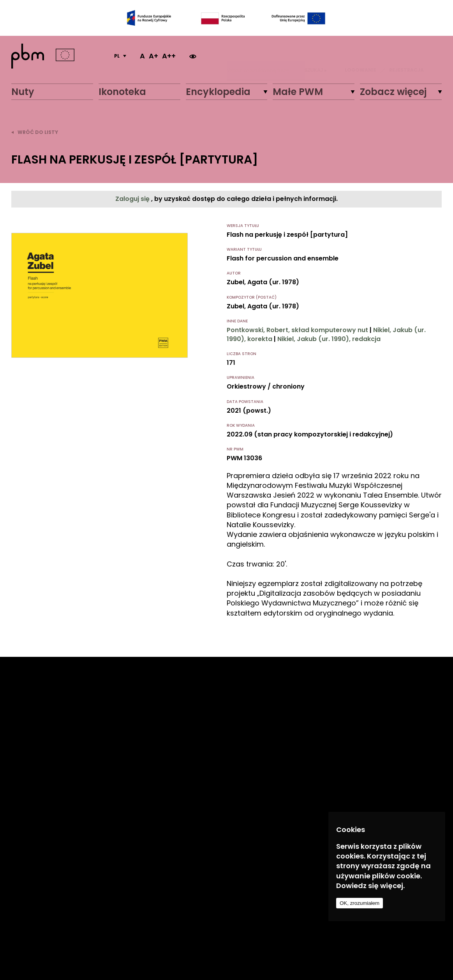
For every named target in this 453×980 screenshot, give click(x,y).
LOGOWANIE (360, 56)
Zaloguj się (133, 199)
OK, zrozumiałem (360, 903)
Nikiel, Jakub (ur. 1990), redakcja (329, 339)
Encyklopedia (218, 92)
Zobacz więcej (393, 92)
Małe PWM (298, 92)
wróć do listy (35, 132)
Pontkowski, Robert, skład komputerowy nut (297, 330)
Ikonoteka (122, 92)
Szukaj (316, 56)
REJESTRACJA (406, 56)
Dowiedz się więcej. (370, 886)
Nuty (23, 92)
